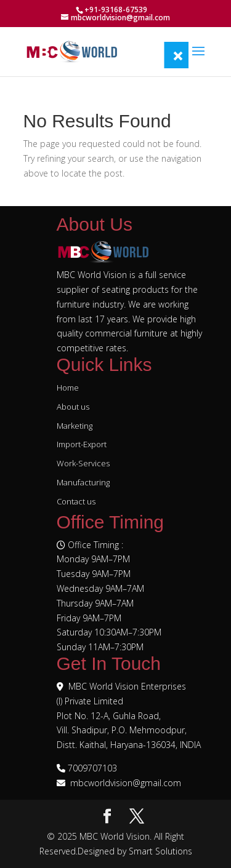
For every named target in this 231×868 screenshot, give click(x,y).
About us (73, 407)
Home (68, 388)
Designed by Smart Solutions (135, 851)
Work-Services (83, 463)
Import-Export (82, 444)
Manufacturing (83, 482)
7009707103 (92, 768)
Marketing (75, 426)
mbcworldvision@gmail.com (126, 783)
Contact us (76, 501)
